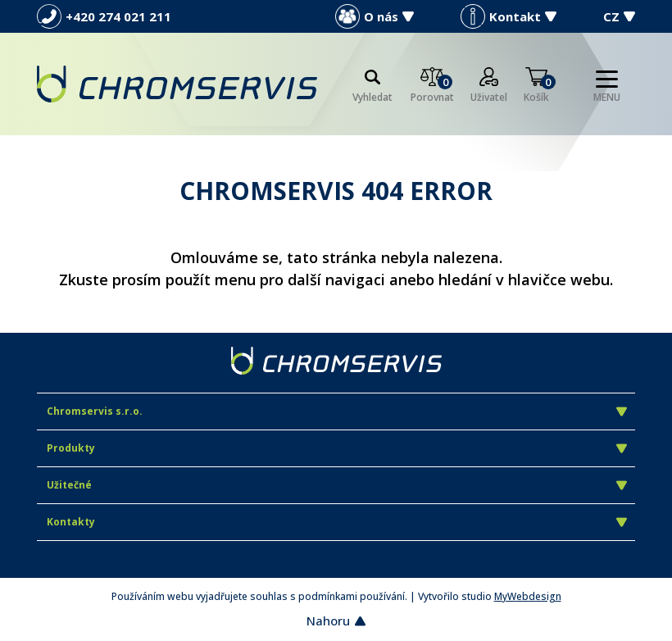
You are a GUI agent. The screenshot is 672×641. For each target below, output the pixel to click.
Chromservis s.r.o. (337, 411)
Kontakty (337, 522)
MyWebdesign (528, 596)
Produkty (337, 448)
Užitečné (337, 485)
